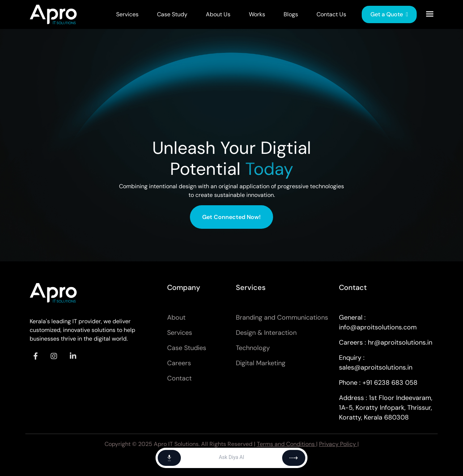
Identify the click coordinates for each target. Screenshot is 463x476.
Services (127, 14)
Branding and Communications (282, 317)
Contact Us (331, 14)
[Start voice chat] (169, 458)
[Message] (231, 458)
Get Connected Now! (231, 217)
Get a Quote (389, 14)
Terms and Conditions (286, 444)
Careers (179, 363)
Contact (179, 378)
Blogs (291, 14)
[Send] (294, 458)
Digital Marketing (261, 363)
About (176, 317)
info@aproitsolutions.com (378, 327)
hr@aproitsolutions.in (400, 342)
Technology (253, 348)
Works (257, 14)
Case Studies (187, 348)
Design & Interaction (266, 333)
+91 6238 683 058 (390, 383)
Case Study (172, 14)
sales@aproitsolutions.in (376, 367)
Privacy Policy (338, 444)
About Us (218, 14)
